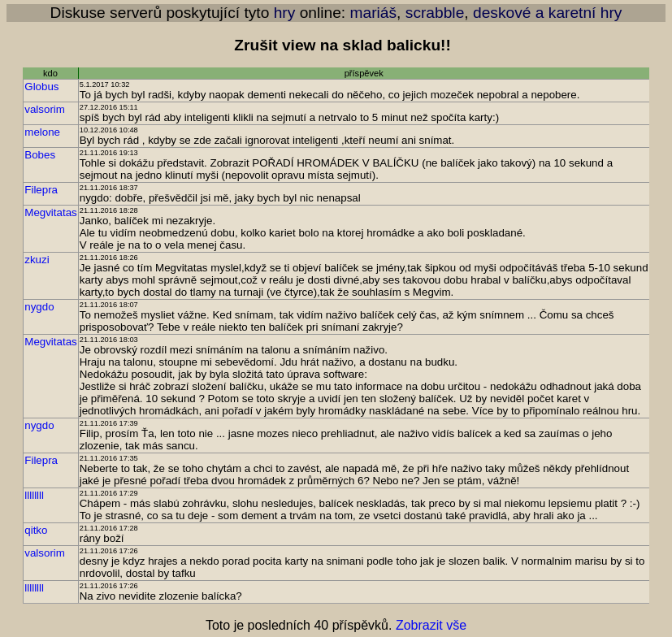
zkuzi (37, 260)
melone (42, 132)
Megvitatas (50, 212)
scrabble (435, 13)
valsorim (45, 109)
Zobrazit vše (431, 625)
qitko (36, 530)
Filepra (41, 190)
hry (285, 13)
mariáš (374, 13)
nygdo (39, 307)
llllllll (34, 495)
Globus (41, 87)
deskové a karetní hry (547, 13)
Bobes (40, 155)
